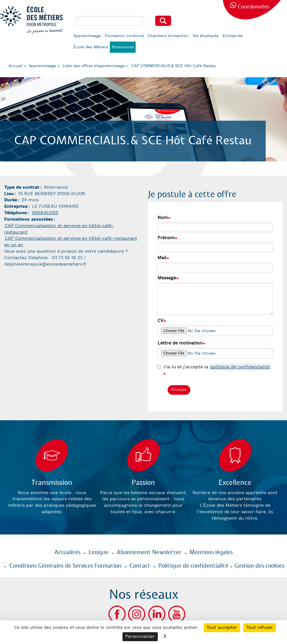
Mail (162, 258)
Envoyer (179, 390)
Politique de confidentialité (193, 566)
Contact (140, 566)
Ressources (123, 47)
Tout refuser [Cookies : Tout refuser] (260, 628)
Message (167, 278)
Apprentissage (87, 36)
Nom (163, 218)
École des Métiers (91, 47)
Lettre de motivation (180, 343)
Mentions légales (211, 552)
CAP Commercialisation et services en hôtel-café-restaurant (59, 229)
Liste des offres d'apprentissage (94, 66)
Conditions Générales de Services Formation (65, 566)
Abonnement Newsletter (149, 552)
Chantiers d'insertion (168, 36)
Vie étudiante (206, 36)
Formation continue (124, 36)
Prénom (166, 238)
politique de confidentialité (240, 367)
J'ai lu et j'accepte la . (214, 367)
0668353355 (45, 213)
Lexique (99, 552)
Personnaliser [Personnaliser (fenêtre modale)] (140, 637)
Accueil (15, 66)
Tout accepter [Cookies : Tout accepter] (222, 628)
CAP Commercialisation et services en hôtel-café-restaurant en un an (71, 242)
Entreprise (233, 36)
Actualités (67, 552)
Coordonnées (254, 7)
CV (160, 321)
